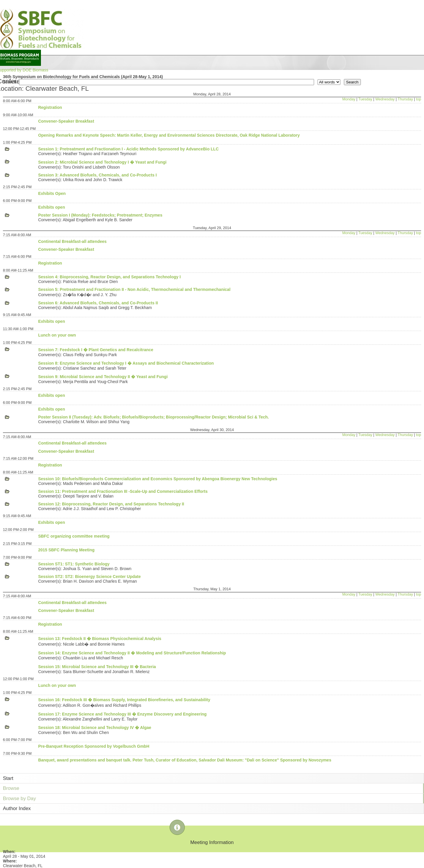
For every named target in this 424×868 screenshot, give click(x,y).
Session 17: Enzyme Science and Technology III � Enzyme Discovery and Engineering (122, 714)
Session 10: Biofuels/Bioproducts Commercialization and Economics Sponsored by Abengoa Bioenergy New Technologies (158, 479)
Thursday (405, 99)
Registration (50, 107)
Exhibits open (51, 207)
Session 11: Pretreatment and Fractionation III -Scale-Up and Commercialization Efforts (123, 491)
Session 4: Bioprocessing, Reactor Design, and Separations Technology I (109, 277)
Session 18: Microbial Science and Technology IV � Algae (95, 728)
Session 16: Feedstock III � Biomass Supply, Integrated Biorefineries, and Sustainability (124, 700)
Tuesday (365, 99)
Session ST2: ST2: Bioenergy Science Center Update (89, 577)
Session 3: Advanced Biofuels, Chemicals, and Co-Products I (97, 175)
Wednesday (385, 99)
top (418, 99)
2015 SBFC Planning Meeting (66, 550)
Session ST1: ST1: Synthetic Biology (74, 564)
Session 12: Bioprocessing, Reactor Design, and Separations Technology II (111, 504)
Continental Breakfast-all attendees (72, 241)
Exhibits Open (52, 193)
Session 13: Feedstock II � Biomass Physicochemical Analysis (100, 639)
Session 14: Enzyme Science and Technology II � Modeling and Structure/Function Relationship (132, 653)
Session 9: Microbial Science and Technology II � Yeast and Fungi (103, 377)
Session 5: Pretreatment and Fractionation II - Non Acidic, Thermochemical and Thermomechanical (134, 289)
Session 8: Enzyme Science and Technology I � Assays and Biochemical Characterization (126, 363)
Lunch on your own (57, 335)
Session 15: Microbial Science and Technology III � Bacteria (97, 667)
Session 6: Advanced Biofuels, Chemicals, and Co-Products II (98, 303)
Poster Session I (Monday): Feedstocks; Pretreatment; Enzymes (100, 215)
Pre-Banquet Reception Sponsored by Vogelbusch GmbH (94, 746)
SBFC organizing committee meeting (74, 536)
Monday (349, 99)
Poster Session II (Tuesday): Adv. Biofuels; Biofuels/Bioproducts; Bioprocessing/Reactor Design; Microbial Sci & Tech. (153, 417)
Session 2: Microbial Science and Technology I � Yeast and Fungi (102, 162)
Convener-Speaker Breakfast (66, 121)
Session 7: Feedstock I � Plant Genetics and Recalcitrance (96, 350)
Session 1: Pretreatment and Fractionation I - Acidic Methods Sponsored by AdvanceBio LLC (128, 149)
